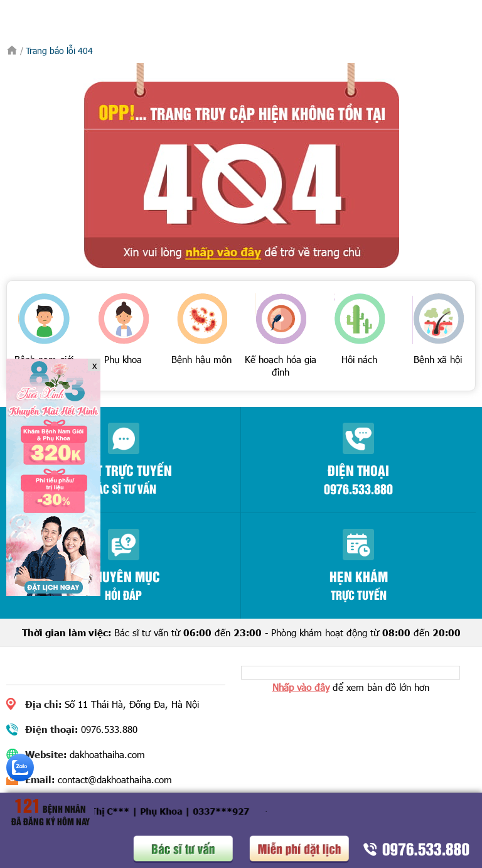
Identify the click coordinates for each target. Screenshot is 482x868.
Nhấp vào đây (301, 687)
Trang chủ (12, 50)
